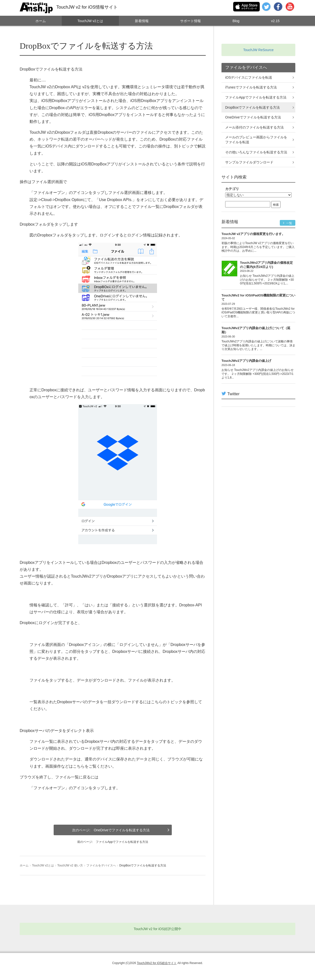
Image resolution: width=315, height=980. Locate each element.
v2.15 (275, 21)
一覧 (288, 223)
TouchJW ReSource (258, 50)
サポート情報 (190, 21)
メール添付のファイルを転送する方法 (254, 127)
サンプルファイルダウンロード (249, 162)
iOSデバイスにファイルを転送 (249, 77)
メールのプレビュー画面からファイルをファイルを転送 (256, 140)
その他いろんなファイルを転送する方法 (256, 152)
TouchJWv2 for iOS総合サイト (157, 963)
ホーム (41, 21)
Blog (236, 21)
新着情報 (142, 21)
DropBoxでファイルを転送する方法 (252, 107)
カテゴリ (232, 189)
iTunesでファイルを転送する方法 (251, 87)
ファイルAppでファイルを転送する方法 (122, 842)
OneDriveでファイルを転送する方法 (122, 830)
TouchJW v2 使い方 (70, 865)
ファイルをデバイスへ (101, 865)
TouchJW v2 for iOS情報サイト (87, 7)
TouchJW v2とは (90, 21)
